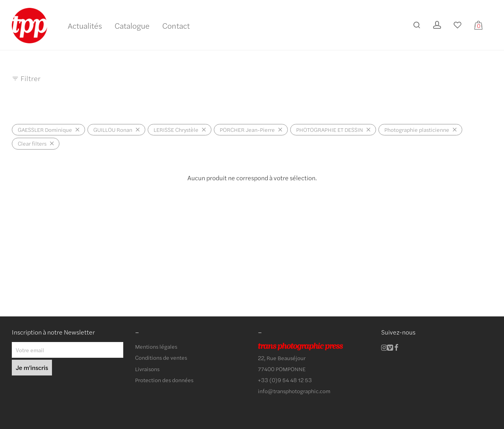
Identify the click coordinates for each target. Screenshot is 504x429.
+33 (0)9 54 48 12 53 (285, 380)
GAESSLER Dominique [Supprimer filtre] (45, 129)
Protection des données (164, 380)
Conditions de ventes (161, 357)
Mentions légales (156, 346)
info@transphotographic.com (294, 391)
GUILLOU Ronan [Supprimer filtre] (113, 129)
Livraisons (147, 369)
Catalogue (132, 25)
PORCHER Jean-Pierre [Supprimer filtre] (247, 129)
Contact (176, 25)
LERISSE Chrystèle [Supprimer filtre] (176, 129)
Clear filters (32, 143)
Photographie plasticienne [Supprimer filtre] (417, 129)
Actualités (85, 25)
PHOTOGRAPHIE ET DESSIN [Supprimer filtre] (330, 129)
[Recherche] (417, 25)
